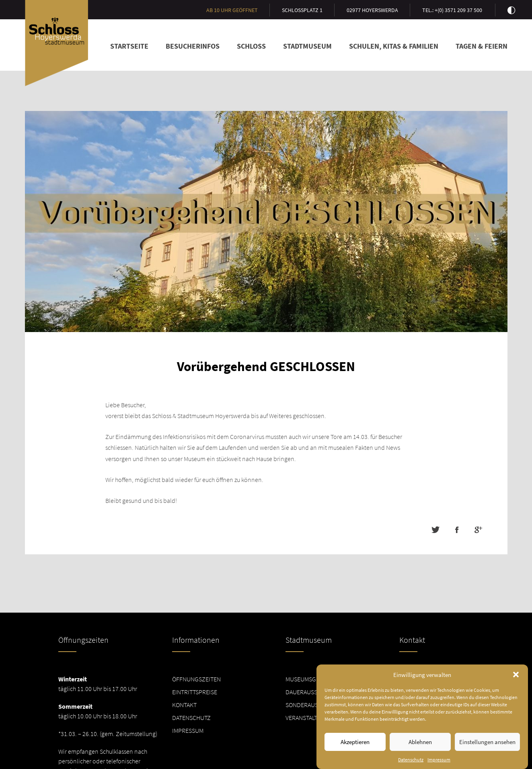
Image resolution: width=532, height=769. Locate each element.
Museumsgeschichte (316, 679)
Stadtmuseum (307, 46)
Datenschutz (411, 760)
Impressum (439, 760)
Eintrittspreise (195, 692)
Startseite (129, 46)
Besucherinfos (193, 46)
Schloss (251, 46)
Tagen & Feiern (482, 46)
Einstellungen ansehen (487, 742)
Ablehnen (420, 742)
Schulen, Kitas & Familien (394, 46)
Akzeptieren (355, 742)
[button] (516, 675)
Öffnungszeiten (196, 679)
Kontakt (184, 705)
